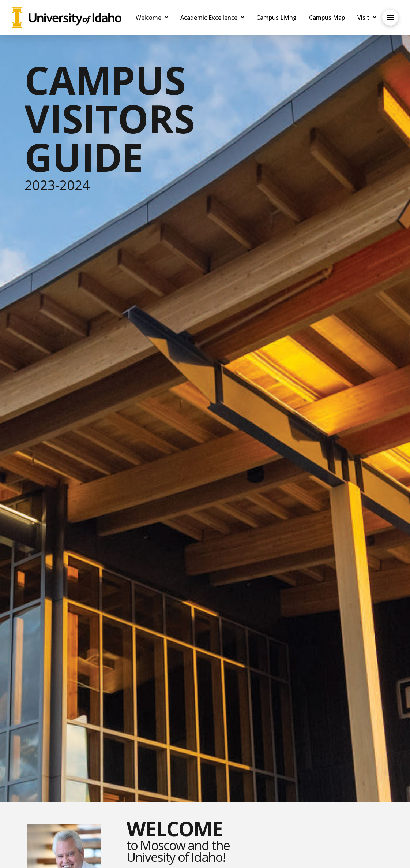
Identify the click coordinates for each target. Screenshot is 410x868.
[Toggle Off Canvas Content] (390, 18)
